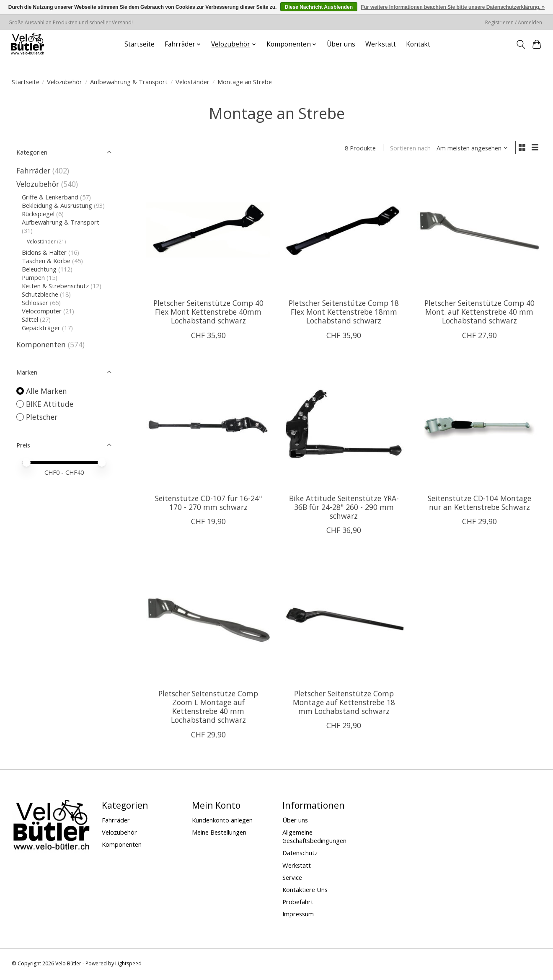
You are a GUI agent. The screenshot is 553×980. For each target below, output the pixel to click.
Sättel (30, 319)
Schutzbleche (40, 294)
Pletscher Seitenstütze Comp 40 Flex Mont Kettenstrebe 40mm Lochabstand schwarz (208, 313)
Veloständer (193, 82)
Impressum (298, 915)
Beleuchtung (39, 269)
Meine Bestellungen (219, 833)
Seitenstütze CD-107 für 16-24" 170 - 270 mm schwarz (208, 504)
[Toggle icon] (521, 44)
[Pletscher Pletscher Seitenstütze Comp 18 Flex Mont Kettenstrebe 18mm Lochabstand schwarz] (344, 231)
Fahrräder (33, 171)
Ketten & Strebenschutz (55, 286)
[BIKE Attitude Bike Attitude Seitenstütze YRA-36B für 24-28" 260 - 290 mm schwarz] (344, 427)
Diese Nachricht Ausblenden (319, 7)
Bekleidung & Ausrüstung (57, 205)
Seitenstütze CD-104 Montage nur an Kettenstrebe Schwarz (479, 504)
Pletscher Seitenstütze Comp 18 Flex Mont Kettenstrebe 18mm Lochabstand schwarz (344, 313)
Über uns (341, 44)
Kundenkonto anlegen (222, 821)
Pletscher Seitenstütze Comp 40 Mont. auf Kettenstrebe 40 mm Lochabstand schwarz (479, 313)
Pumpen (33, 277)
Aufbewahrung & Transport (129, 82)
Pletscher (42, 417)
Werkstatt (381, 44)
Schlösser (35, 303)
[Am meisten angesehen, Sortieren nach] (470, 149)
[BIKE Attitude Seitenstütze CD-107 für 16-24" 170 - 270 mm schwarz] (208, 427)
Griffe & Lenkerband (50, 197)
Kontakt (418, 44)
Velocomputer (42, 311)
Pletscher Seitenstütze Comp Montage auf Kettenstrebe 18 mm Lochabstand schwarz (344, 703)
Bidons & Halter (44, 252)
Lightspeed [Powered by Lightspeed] (128, 965)
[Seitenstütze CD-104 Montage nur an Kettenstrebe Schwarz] (479, 427)
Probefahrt (298, 903)
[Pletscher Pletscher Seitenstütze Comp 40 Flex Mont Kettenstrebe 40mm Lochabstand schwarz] (208, 231)
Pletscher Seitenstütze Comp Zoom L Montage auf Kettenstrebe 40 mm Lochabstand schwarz (208, 708)
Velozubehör (65, 82)
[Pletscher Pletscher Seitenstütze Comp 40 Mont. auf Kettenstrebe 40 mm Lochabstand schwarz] (479, 231)
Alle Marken (47, 391)
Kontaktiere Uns (305, 891)
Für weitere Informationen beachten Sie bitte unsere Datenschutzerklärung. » (453, 7)
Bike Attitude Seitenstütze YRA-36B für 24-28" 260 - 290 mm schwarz (344, 508)
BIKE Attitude (50, 404)
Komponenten (41, 344)
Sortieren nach (408, 149)
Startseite (140, 44)
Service (292, 879)
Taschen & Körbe (46, 261)
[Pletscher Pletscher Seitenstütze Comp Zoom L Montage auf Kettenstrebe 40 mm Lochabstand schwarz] (208, 622)
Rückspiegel (38, 214)
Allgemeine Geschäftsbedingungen (314, 838)
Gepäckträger (41, 328)
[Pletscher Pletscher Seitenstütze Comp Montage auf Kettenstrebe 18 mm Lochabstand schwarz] (344, 622)
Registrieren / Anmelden (514, 22)
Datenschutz (300, 854)
